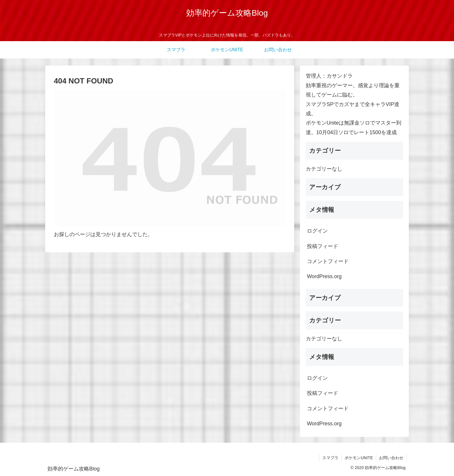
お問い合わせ (391, 458)
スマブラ (330, 458)
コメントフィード (328, 261)
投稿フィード (323, 246)
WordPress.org (324, 276)
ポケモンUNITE (359, 458)
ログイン (317, 231)
